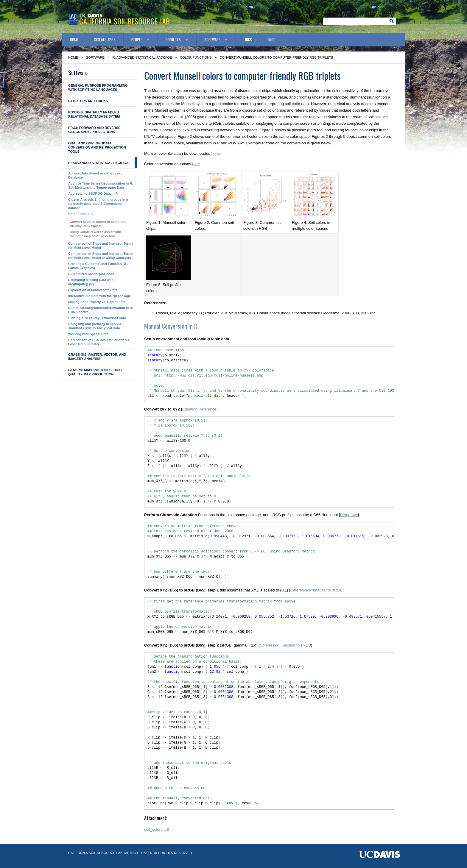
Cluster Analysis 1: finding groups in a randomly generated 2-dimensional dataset (98, 204)
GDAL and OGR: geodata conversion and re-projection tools (97, 147)
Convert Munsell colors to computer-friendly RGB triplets (98, 224)
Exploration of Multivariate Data (93, 290)
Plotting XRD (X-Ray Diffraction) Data (97, 318)
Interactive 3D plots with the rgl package (99, 296)
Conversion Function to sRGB (285, 645)
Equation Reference (199, 409)
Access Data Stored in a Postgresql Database (96, 175)
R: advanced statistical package (142, 57)
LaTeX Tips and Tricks (88, 101)
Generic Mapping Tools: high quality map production (95, 372)
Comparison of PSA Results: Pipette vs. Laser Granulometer (99, 342)
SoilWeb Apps (105, 40)
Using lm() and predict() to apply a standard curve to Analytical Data (95, 326)
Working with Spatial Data (88, 334)
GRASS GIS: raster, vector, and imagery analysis (97, 357)
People (137, 40)
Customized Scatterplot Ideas (91, 274)
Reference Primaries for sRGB (317, 590)
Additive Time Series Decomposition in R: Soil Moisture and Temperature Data (101, 185)
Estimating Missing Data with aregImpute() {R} (91, 282)
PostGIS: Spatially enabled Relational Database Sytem (94, 114)
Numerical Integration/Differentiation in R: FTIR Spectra (101, 310)
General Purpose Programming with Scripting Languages (98, 88)
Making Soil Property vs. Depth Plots (97, 302)
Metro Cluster (138, 853)
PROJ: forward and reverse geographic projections (94, 130)
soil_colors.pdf (157, 829)
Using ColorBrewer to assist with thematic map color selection (95, 234)
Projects (173, 40)
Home (74, 40)
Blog (272, 40)
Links (248, 40)
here (215, 153)
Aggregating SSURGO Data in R (93, 193)
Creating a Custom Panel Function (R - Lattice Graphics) (98, 266)
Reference (349, 515)
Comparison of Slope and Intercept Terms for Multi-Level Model (101, 246)
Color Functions (196, 57)
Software (212, 40)
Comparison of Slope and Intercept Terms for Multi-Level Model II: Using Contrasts (101, 256)
